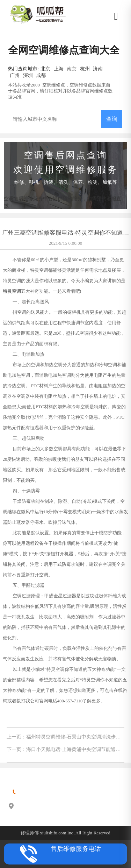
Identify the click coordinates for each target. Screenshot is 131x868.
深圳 (28, 75)
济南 (98, 69)
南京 (72, 69)
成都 (41, 75)
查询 (112, 119)
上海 (59, 69)
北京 (45, 69)
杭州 (85, 69)
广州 (15, 75)
